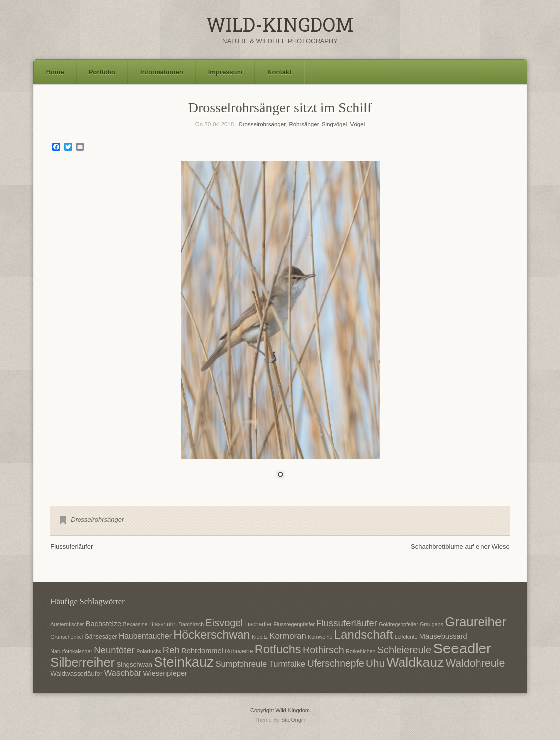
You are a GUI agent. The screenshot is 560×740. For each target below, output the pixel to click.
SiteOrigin (293, 720)
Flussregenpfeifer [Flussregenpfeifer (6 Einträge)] (294, 624)
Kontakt (279, 72)
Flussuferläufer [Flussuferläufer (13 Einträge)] (347, 623)
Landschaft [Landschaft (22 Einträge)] (364, 634)
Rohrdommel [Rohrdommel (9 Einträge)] (202, 651)
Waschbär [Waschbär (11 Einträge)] (123, 673)
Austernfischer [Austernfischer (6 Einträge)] (67, 624)
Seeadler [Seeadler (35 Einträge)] (462, 648)
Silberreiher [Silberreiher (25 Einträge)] (82, 662)
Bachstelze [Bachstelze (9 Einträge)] (104, 624)
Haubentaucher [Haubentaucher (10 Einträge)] (145, 636)
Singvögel (335, 124)
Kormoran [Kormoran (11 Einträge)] (287, 636)
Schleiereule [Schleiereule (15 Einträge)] (404, 650)
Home (55, 72)
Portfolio (102, 72)
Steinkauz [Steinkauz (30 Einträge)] (184, 662)
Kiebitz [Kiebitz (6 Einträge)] (260, 637)
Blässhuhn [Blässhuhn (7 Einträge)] (163, 624)
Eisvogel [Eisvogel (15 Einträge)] (224, 623)
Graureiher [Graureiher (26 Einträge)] (476, 622)
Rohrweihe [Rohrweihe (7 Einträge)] (239, 651)
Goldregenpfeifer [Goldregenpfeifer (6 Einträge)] (398, 624)
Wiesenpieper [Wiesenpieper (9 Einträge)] (165, 673)
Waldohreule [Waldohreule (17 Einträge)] (476, 663)
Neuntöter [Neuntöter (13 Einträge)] (114, 650)
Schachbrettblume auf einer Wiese (460, 546)
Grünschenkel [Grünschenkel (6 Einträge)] (67, 637)
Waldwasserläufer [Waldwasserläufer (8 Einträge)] (76, 674)
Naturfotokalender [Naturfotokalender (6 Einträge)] (71, 651)
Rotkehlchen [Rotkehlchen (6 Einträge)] (360, 651)
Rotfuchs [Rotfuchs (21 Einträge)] (278, 649)
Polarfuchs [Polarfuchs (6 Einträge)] (149, 651)
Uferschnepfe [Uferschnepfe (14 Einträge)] (336, 663)
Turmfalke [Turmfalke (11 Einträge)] (287, 664)
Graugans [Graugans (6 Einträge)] (432, 624)
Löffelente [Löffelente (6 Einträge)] (406, 637)
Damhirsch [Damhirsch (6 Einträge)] (191, 624)
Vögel (358, 124)
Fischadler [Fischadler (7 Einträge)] (258, 624)
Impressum (225, 72)
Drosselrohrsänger (262, 124)
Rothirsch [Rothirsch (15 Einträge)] (323, 650)
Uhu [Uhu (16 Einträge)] (375, 663)
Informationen (162, 72)
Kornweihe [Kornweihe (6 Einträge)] (320, 637)
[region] (280, 326)
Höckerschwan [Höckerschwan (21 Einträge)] (212, 635)
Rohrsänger (304, 124)
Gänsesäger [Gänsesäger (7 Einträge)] (101, 637)
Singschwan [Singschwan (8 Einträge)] (134, 665)
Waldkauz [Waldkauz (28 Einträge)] (415, 662)
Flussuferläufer (72, 546)
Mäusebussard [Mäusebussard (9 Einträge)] (443, 636)
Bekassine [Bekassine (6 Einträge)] (135, 624)
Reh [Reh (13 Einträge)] (171, 650)
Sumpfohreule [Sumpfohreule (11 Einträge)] (241, 664)
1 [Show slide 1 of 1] (280, 475)
